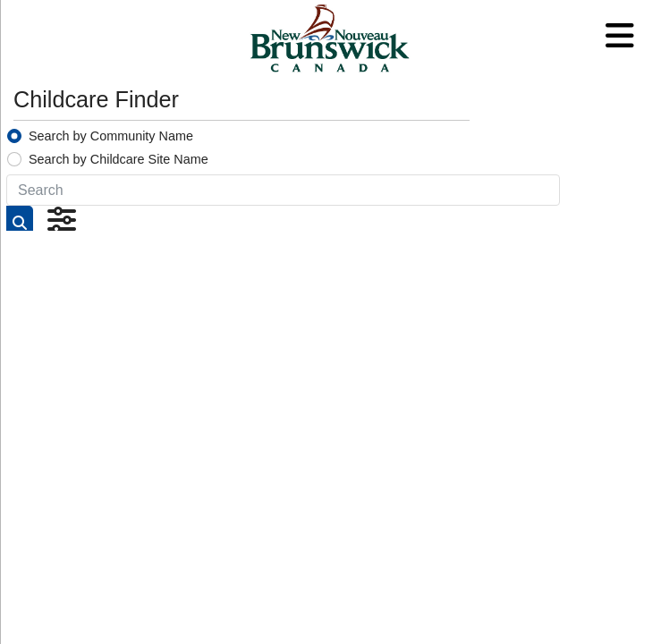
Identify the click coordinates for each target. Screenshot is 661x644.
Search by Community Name (111, 136)
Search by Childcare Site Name (119, 159)
